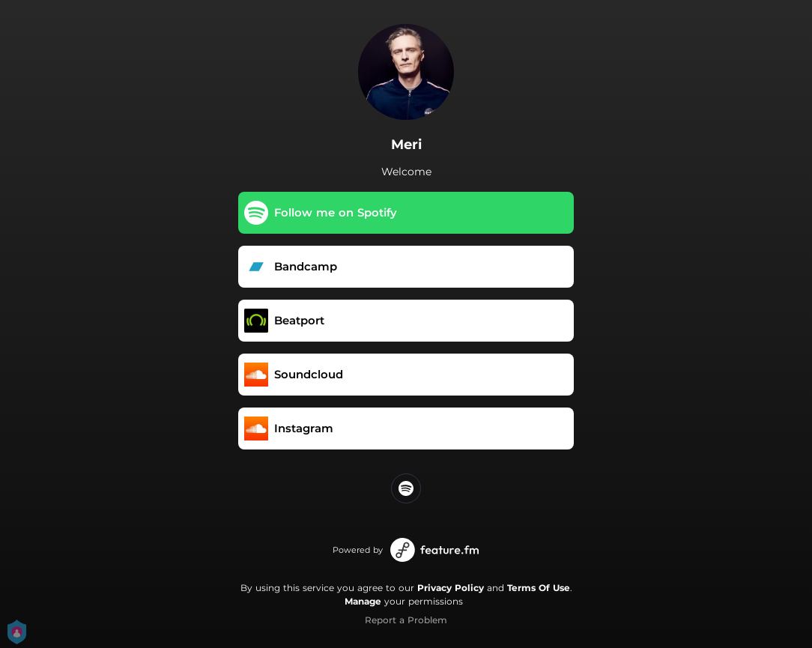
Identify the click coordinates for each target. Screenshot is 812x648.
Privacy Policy (451, 588)
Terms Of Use (539, 588)
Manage (363, 601)
